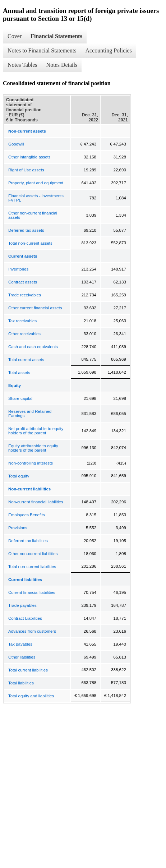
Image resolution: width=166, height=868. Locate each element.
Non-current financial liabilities (36, 502)
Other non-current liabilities (33, 554)
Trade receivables (25, 295)
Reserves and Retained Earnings (30, 414)
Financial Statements (56, 36)
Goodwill (16, 144)
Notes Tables (22, 65)
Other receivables (24, 334)
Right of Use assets (26, 170)
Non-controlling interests (31, 463)
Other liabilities (22, 657)
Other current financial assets (35, 308)
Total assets (19, 373)
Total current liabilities (28, 670)
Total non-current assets (30, 243)
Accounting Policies (109, 50)
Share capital (20, 398)
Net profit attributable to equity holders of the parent (36, 431)
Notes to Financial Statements (42, 50)
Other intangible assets (29, 157)
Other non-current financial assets (33, 215)
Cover (15, 36)
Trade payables (22, 605)
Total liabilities (21, 683)
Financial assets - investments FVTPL (36, 198)
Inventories (18, 269)
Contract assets (23, 282)
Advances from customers (32, 631)
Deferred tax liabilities (28, 541)
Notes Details (62, 65)
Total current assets (26, 360)
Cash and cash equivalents (33, 347)
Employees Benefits (27, 515)
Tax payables (20, 644)
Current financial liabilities (32, 592)
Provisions (18, 528)
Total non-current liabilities (32, 567)
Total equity (19, 476)
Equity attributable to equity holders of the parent (33, 448)
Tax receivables (22, 321)
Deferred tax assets (26, 230)
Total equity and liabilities (31, 696)
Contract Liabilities (25, 618)
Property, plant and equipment (36, 183)
